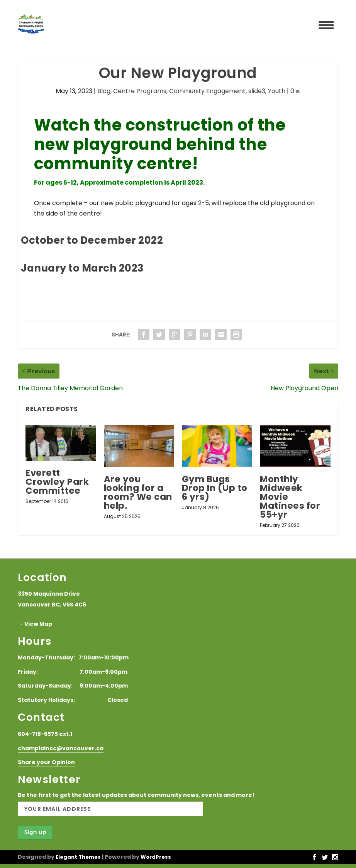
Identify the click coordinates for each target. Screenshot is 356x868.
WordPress (156, 857)
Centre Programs (140, 91)
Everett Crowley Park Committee (57, 482)
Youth (277, 91)
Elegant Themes (78, 857)
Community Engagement (207, 91)
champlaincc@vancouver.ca (61, 748)
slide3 (257, 91)
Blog (104, 91)
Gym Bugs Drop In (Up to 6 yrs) (215, 488)
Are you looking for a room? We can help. (138, 492)
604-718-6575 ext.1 (45, 734)
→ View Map (35, 624)
